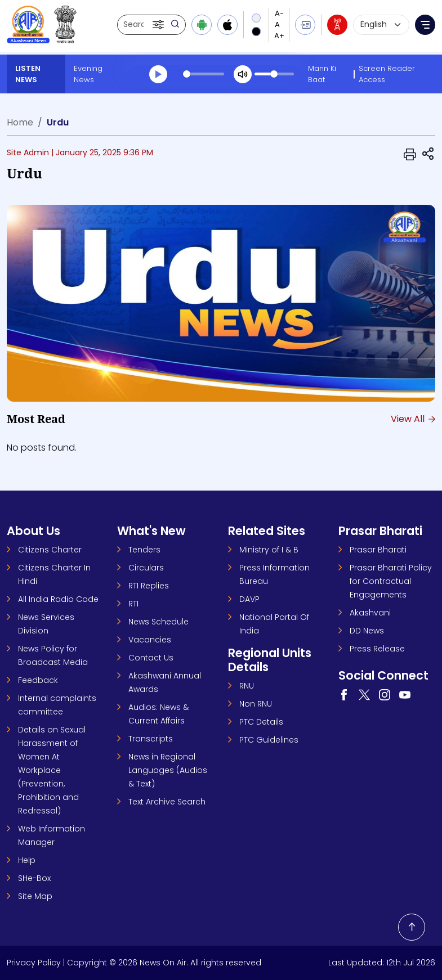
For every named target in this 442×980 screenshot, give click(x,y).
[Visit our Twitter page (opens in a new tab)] (364, 694)
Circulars (146, 568)
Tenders (144, 550)
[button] (159, 25)
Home (20, 122)
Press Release (377, 649)
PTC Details (261, 722)
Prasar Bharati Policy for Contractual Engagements (391, 581)
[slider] (204, 74)
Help (27, 860)
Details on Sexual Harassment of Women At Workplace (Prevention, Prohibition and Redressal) (52, 770)
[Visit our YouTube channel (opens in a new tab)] (405, 694)
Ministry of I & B (269, 550)
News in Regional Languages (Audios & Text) (168, 770)
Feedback (38, 680)
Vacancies (150, 640)
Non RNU (256, 704)
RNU (247, 686)
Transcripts (151, 739)
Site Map (35, 896)
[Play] (158, 74)
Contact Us (151, 658)
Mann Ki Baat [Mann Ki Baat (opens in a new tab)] (322, 74)
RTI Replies (149, 586)
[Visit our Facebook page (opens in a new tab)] (344, 694)
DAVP (249, 599)
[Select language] (381, 25)
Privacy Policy (34, 963)
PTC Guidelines (269, 740)
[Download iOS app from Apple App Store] (227, 25)
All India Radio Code (58, 599)
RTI (133, 604)
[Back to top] (412, 927)
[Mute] (243, 74)
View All (413, 419)
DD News (367, 631)
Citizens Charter (50, 550)
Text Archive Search (167, 802)
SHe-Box (34, 878)
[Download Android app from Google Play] (202, 25)
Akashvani (370, 613)
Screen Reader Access (387, 74)
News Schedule (159, 622)
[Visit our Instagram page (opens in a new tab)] (385, 694)
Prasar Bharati (378, 550)
